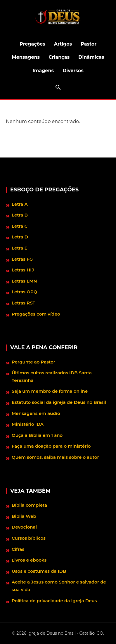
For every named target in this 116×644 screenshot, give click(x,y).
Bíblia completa (29, 505)
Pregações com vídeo (36, 314)
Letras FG (22, 259)
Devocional (24, 527)
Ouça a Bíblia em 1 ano (37, 435)
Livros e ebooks (29, 560)
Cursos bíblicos (29, 538)
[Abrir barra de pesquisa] (58, 87)
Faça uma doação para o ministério (51, 446)
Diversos (73, 71)
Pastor (89, 44)
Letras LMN (24, 281)
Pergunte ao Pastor (33, 362)
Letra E (20, 248)
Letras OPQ (24, 292)
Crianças (59, 57)
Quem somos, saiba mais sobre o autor (55, 457)
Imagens (43, 71)
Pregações (32, 44)
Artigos (63, 44)
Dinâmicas (91, 57)
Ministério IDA (28, 424)
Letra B (20, 215)
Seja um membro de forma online (50, 391)
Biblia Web (24, 516)
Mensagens (26, 57)
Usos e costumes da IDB (39, 571)
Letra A (20, 204)
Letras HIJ (23, 270)
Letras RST (24, 303)
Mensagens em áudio (36, 413)
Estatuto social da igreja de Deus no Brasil (59, 402)
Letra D (20, 237)
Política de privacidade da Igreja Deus (54, 601)
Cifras (18, 549)
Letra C (20, 226)
